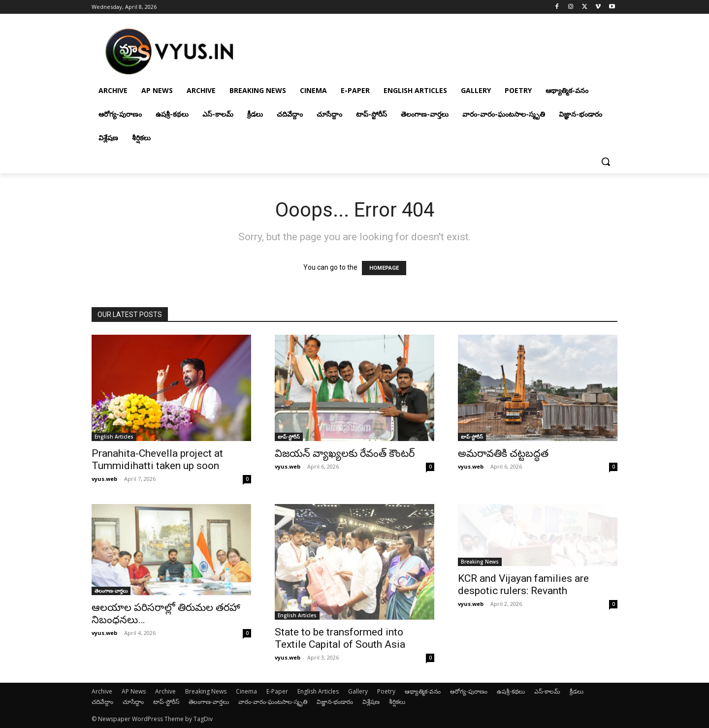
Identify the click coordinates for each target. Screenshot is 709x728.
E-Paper (277, 691)
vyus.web (104, 479)
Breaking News (480, 562)
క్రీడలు (577, 691)
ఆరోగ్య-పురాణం (469, 691)
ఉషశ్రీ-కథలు (511, 691)
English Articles (114, 437)
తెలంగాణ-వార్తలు (111, 591)
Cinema (246, 691)
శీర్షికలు (397, 702)
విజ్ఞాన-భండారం (335, 702)
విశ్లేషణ (371, 702)
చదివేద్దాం (102, 702)
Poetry (386, 691)
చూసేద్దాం (133, 702)
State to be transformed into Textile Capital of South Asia (340, 638)
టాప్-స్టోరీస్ (289, 437)
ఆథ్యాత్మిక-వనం (423, 691)
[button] (606, 161)
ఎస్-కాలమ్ (547, 691)
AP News (134, 691)
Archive (102, 691)
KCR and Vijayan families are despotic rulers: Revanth (523, 585)
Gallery (358, 691)
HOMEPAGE (384, 268)
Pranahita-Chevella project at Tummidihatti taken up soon (157, 459)
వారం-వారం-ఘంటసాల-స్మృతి (273, 702)
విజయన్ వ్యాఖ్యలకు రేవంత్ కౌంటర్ (345, 453)
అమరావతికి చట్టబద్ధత (503, 453)
